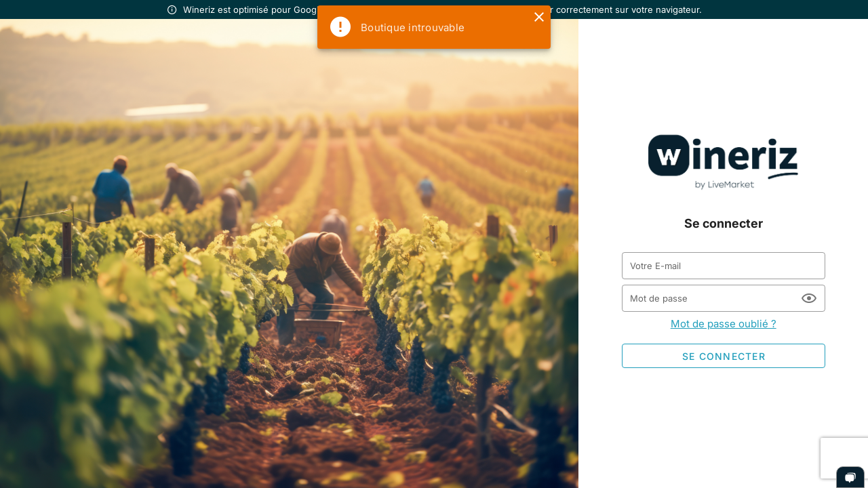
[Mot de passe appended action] (809, 298)
